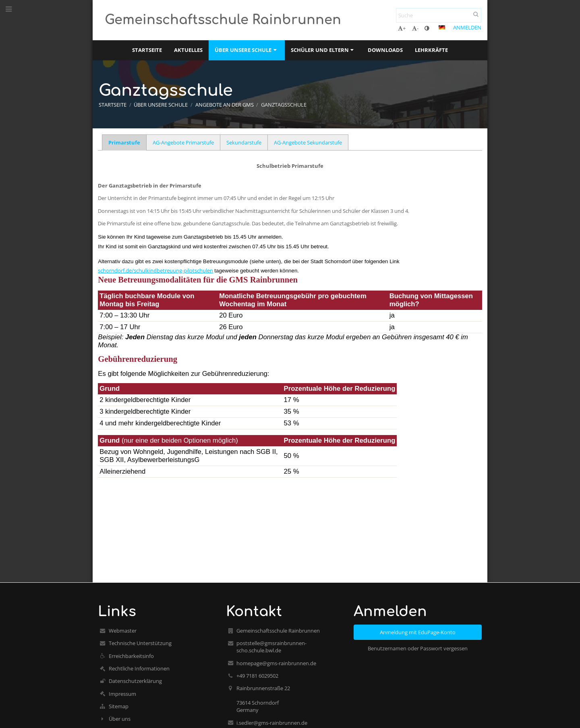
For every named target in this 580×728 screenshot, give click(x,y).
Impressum (122, 694)
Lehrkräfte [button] (431, 50)
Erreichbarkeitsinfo (131, 656)
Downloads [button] (385, 50)
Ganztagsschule (284, 105)
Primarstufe (124, 142)
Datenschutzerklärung (135, 681)
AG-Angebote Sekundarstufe (308, 142)
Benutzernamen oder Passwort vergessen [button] (418, 648)
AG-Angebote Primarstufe (183, 142)
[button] (442, 27)
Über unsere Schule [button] (246, 50)
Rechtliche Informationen (139, 668)
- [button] (415, 28)
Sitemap (119, 706)
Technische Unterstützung (140, 643)
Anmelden (467, 27)
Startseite (113, 105)
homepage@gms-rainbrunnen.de (276, 663)
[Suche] (439, 15)
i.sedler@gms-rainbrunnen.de (272, 723)
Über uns (120, 719)
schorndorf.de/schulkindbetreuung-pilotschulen (155, 270)
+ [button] (402, 28)
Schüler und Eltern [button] (323, 50)
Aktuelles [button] (188, 50)
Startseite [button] (147, 50)
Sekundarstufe (244, 142)
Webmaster (123, 631)
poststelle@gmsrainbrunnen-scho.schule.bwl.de (271, 647)
